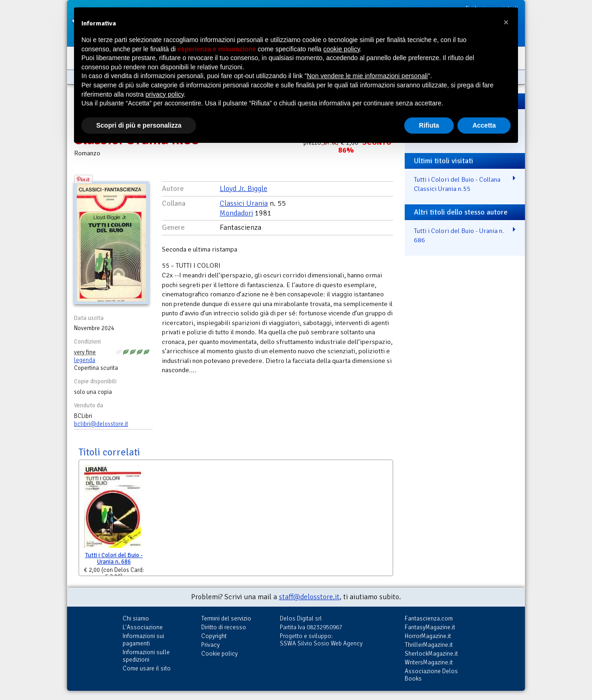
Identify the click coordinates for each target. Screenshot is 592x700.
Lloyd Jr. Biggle (244, 189)
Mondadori (236, 213)
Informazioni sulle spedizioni (146, 656)
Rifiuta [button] (429, 125)
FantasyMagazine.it (430, 627)
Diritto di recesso (224, 627)
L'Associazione (143, 627)
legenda (85, 360)
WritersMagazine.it (429, 662)
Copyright (214, 636)
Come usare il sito (147, 668)
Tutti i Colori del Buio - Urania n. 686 (114, 559)
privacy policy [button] (165, 94)
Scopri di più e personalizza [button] (139, 125)
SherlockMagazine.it (431, 654)
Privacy (210, 645)
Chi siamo (136, 618)
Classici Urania (244, 203)
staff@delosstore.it (309, 597)
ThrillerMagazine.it (429, 645)
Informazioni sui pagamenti (143, 640)
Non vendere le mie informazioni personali (367, 76)
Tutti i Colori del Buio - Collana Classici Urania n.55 (457, 184)
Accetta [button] (484, 125)
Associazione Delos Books (431, 675)
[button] (506, 22)
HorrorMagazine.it (428, 636)
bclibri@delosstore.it (101, 424)
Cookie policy (219, 654)
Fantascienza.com (429, 618)
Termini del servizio (226, 618)
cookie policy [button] (342, 49)
